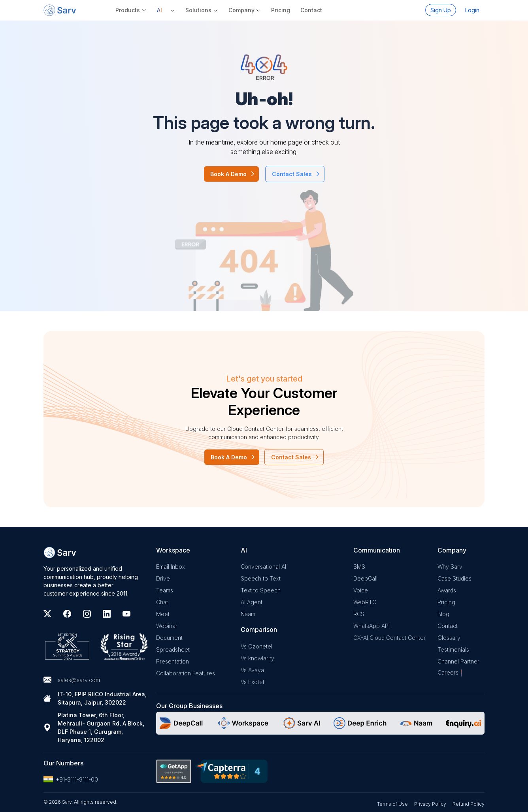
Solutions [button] (198, 10)
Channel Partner (458, 661)
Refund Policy (469, 804)
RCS (359, 614)
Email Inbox (171, 567)
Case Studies (454, 578)
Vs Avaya (252, 670)
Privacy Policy (430, 804)
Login (472, 10)
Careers (448, 672)
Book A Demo (228, 174)
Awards (447, 590)
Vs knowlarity (257, 658)
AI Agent (252, 602)
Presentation (173, 661)
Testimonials (453, 649)
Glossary (449, 638)
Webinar (167, 626)
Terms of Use (392, 804)
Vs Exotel (252, 682)
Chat (162, 602)
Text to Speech (261, 590)
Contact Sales (292, 174)
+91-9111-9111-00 (71, 779)
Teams (165, 590)
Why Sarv (450, 567)
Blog (443, 614)
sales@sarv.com (79, 680)
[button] (166, 10)
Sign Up (441, 10)
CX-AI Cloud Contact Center (389, 638)
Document (169, 638)
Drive (163, 578)
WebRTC (365, 602)
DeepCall (365, 578)
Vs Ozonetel (256, 646)
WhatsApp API (371, 626)
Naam (248, 614)
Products (128, 10)
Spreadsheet (173, 649)
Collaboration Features (186, 673)
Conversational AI (263, 567)
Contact (311, 10)
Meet (163, 614)
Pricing (281, 10)
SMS (359, 567)
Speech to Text (261, 578)
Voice (361, 590)
